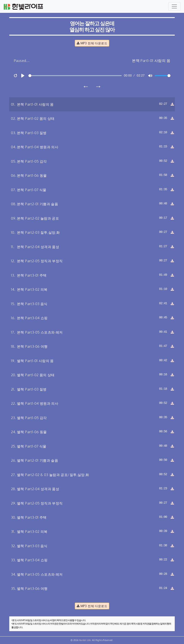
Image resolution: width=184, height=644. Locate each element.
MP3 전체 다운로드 (92, 43)
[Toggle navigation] (174, 6)
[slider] (75, 76)
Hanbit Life (85, 640)
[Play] (23, 76)
